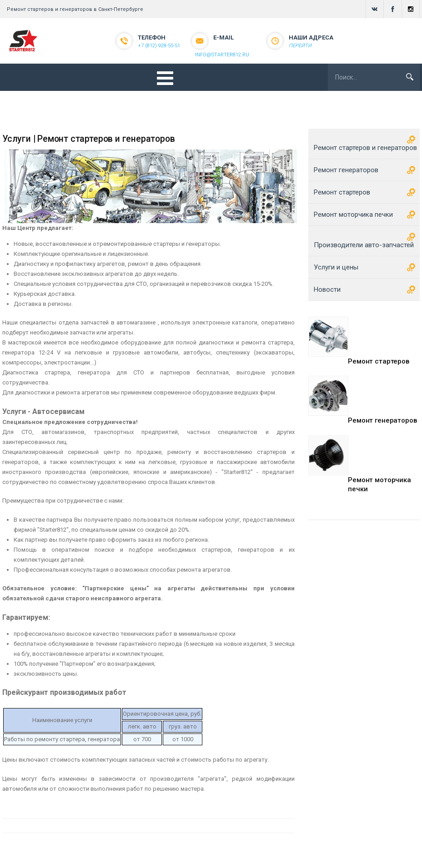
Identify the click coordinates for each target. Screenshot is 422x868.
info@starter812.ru (222, 55)
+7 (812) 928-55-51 (159, 46)
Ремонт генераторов (382, 420)
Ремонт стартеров (379, 361)
